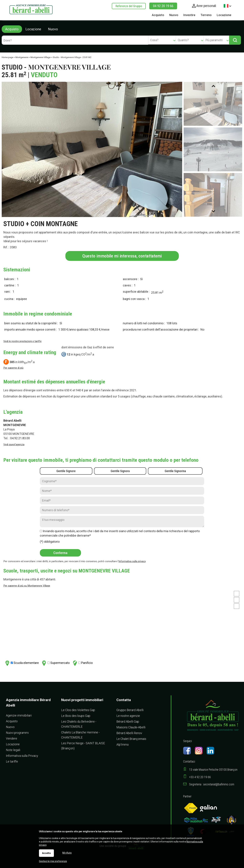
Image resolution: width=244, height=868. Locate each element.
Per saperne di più (13, 368)
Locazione (33, 29)
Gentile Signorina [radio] (175, 471)
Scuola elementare (22, 663)
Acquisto (12, 29)
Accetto (46, 853)
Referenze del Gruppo (129, 6)
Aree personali (206, 6)
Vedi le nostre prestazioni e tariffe (22, 341)
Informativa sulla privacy (132, 561)
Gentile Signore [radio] (66, 471)
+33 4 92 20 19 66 (200, 777)
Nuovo (53, 29)
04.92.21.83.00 (20, 438)
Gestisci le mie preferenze (53, 861)
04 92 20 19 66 (163, 6)
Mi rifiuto (67, 853)
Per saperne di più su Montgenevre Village (27, 586)
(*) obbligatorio (50, 542)
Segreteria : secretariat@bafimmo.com (212, 784)
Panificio (82, 663)
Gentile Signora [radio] (120, 471)
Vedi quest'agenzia (14, 444)
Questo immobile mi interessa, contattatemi (122, 256)
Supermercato (55, 663)
